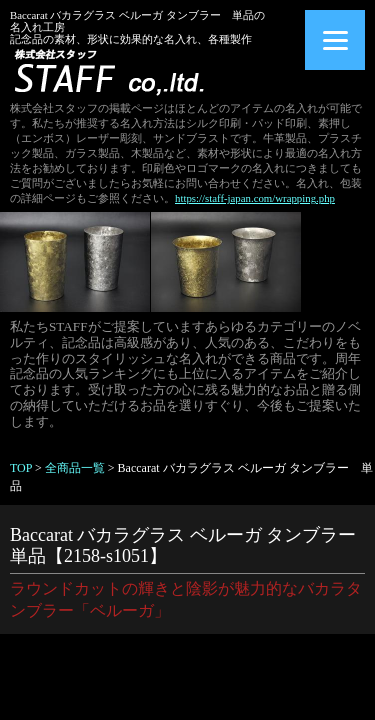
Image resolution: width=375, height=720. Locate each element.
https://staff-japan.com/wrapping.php (255, 198)
